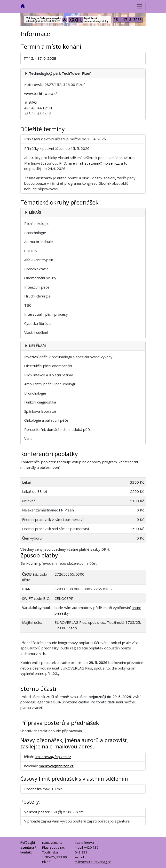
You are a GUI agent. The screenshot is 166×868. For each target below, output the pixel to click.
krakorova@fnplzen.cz (53, 757)
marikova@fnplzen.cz (56, 766)
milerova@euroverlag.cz (93, 862)
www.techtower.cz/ (41, 93)
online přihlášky (47, 673)
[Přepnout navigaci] (139, 7)
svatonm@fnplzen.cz (102, 163)
